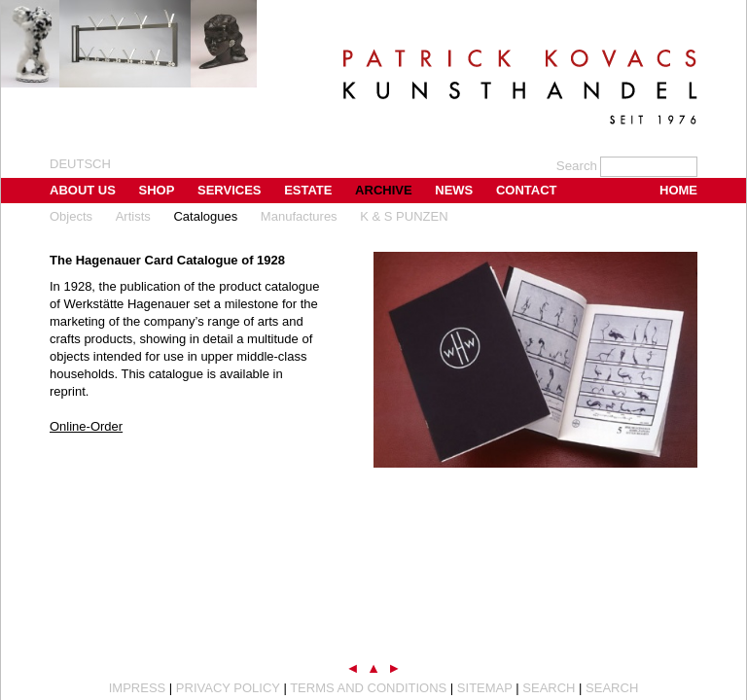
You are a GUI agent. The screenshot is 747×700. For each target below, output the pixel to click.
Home (678, 190)
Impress (138, 688)
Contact (527, 190)
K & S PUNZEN (404, 216)
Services (230, 190)
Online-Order (86, 426)
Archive (384, 190)
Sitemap (485, 688)
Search (549, 688)
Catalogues (205, 216)
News (454, 190)
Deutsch (80, 164)
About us (83, 190)
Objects (71, 216)
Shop (157, 190)
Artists (133, 216)
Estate (308, 190)
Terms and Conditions (368, 688)
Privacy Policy (228, 688)
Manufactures (299, 216)
